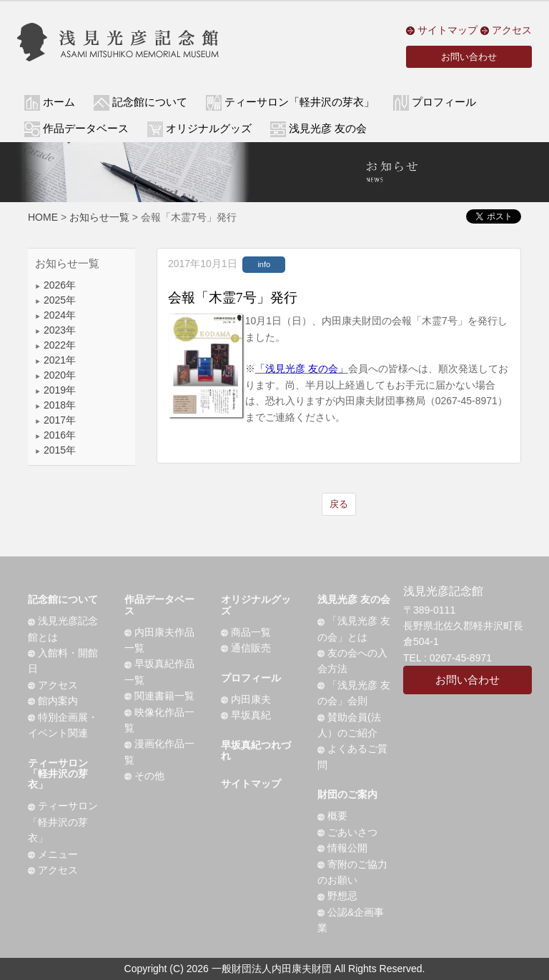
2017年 (55, 420)
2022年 (55, 345)
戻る (339, 504)
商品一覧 (246, 632)
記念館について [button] (150, 102)
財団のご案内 (347, 794)
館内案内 (53, 701)
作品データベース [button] (86, 129)
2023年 (55, 330)
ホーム (59, 102)
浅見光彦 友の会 (354, 599)
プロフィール (251, 678)
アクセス (506, 30)
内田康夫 (246, 699)
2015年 (55, 450)
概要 (332, 816)
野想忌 (337, 896)
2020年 (55, 375)
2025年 (55, 300)
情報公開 (342, 848)
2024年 (55, 315)
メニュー (53, 854)
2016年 (55, 435)
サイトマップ (442, 30)
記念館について (63, 599)
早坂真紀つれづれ (256, 750)
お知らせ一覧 (99, 217)
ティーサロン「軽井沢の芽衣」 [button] (300, 102)
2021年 (55, 360)
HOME (43, 217)
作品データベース (159, 605)
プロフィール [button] (444, 102)
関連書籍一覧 (159, 696)
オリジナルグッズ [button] (209, 129)
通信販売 (246, 648)
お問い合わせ (469, 57)
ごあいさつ (347, 832)
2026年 (55, 285)
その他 (144, 776)
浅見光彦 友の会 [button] (328, 129)
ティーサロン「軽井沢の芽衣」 (58, 774)
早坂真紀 (246, 715)
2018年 (55, 405)
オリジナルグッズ (256, 605)
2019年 (55, 390)
